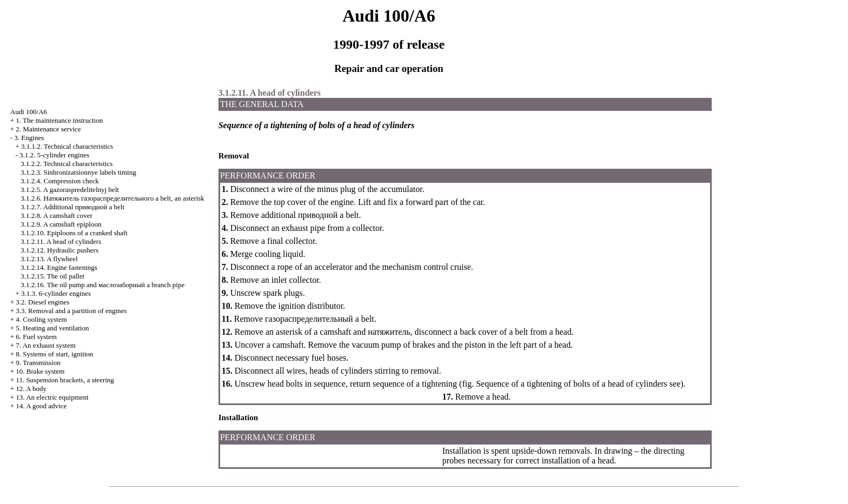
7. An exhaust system (46, 345)
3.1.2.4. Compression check (59, 181)
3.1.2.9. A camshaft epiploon (61, 224)
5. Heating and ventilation (52, 328)
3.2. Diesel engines (42, 302)
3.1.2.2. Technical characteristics (67, 164)
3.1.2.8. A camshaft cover (57, 215)
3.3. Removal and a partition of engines (71, 311)
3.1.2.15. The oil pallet (52, 276)
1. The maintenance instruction (59, 120)
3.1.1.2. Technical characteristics (67, 146)
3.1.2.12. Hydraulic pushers (59, 250)
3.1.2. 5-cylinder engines (54, 155)
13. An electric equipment (52, 397)
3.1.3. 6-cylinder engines (56, 293)
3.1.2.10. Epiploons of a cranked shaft (74, 233)
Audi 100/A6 (29, 112)
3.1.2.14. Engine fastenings (59, 267)
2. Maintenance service (48, 129)
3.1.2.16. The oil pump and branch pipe (102, 285)
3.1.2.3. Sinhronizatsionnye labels (78, 172)
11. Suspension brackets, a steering (65, 380)
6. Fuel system (36, 337)
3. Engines (29, 138)
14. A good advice (41, 406)
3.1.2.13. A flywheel (49, 259)
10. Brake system (40, 371)
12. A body (31, 389)
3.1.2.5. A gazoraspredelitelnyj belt (70, 190)
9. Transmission (38, 363)
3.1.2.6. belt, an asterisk (112, 198)
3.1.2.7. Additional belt (72, 207)
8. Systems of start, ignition (54, 354)
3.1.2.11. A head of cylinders (61, 241)
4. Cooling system (41, 319)
